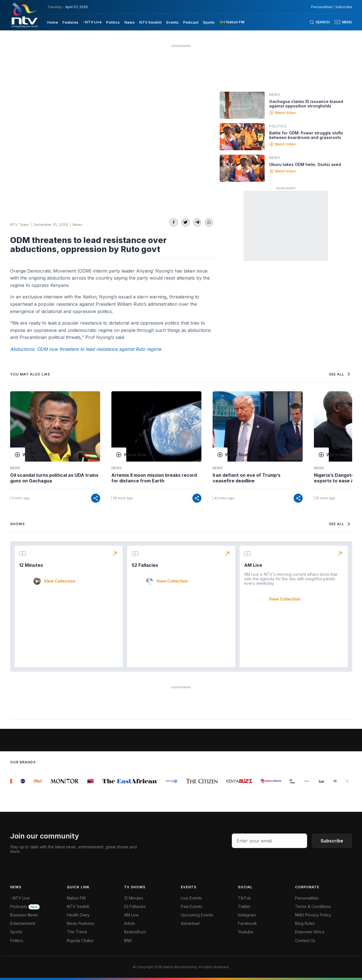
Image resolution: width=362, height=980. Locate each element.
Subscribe (332, 841)
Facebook (248, 923)
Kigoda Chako (80, 940)
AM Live (253, 565)
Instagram (247, 915)
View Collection (60, 581)
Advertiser (190, 923)
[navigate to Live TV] (92, 22)
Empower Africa (310, 932)
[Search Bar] (320, 22)
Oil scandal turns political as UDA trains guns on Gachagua (54, 478)
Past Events (192, 906)
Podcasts (25, 906)
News (77, 224)
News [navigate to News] (130, 22)
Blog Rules (305, 923)
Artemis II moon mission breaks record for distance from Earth (154, 478)
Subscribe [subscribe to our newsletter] (344, 7)
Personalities (307, 898)
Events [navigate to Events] (172, 22)
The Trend (77, 932)
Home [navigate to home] (53, 22)
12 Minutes (31, 565)
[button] (341, 22)
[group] (12, 781)
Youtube (246, 932)
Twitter (244, 906)
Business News (24, 915)
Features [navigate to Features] (70, 22)
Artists (130, 923)
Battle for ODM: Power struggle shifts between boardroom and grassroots (306, 135)
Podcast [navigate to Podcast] (191, 22)
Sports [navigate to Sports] (209, 22)
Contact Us (305, 940)
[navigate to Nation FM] (232, 22)
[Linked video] (242, 105)
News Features (81, 923)
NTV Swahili (78, 906)
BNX (128, 940)
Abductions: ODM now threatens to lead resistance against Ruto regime (86, 349)
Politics (278, 126)
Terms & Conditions (313, 906)
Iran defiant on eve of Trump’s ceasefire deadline (247, 478)
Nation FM (76, 898)
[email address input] (269, 841)
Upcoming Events (197, 915)
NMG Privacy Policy (313, 915)
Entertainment (23, 923)
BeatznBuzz (135, 932)
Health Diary (78, 915)
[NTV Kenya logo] (24, 15)
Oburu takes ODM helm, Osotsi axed (305, 164)
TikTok (244, 898)
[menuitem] (53, 22)
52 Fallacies (145, 565)
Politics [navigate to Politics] (113, 22)
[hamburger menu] (338, 22)
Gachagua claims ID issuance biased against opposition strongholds (306, 104)
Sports (16, 932)
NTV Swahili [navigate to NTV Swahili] (150, 22)
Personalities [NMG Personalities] (322, 7)
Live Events (191, 898)
